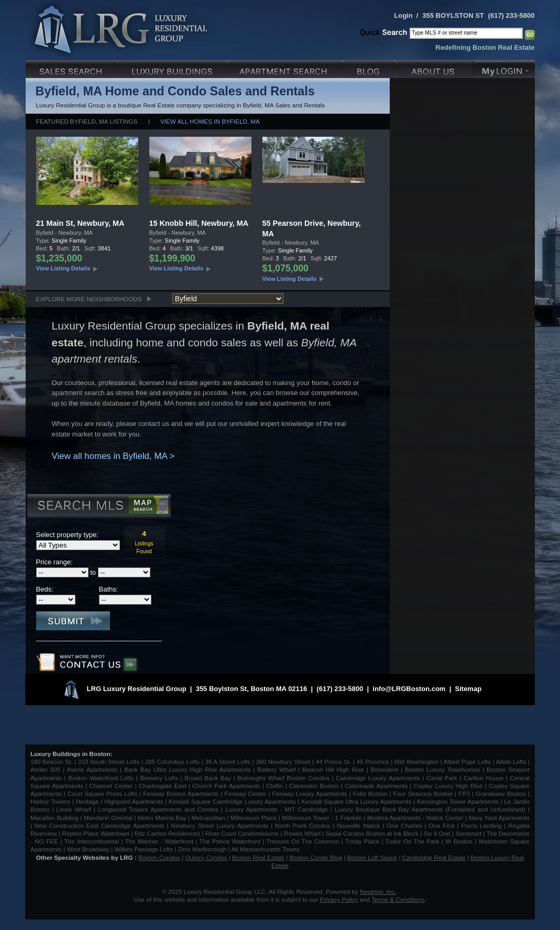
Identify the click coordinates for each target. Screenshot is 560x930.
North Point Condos (303, 825)
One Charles (404, 825)
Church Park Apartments (226, 786)
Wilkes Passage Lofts (144, 849)
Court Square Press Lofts (102, 794)
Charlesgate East (163, 786)
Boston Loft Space (372, 857)
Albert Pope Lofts (467, 762)
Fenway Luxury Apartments (310, 794)
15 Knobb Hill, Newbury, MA (199, 223)
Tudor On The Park (413, 841)
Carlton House (484, 778)
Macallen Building (54, 818)
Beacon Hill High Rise (333, 769)
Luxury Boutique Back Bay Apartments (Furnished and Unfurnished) (430, 809)
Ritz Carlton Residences (167, 833)
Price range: (54, 562)
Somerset (468, 833)
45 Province (373, 762)
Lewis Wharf (74, 809)
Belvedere (385, 769)
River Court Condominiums (242, 833)
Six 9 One (437, 833)
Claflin (276, 786)
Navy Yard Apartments (499, 818)
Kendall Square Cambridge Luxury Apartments (233, 801)
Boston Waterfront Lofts (101, 778)
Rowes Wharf (302, 833)
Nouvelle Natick (359, 825)
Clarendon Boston (314, 786)
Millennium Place (254, 818)
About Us (435, 68)
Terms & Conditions (398, 899)
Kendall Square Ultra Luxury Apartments (356, 801)
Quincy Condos (206, 857)
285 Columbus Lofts (172, 762)
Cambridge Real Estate (434, 857)
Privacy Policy (339, 899)
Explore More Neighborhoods (89, 299)
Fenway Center (246, 794)
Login (403, 15)
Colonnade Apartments (376, 786)
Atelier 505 (47, 769)
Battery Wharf (276, 769)
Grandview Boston (501, 794)
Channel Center (111, 786)
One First (442, 825)
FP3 (465, 794)
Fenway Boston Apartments (181, 794)
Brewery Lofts (159, 778)
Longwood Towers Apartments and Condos (158, 809)
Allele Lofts (511, 762)
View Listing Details (63, 268)
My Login (504, 68)
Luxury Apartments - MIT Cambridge (276, 809)
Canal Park (442, 778)
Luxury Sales (72, 68)
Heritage (87, 801)
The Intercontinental (91, 841)
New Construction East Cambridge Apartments (100, 825)
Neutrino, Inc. (378, 891)
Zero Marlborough (202, 849)
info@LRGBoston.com (409, 689)
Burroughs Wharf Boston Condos (283, 778)
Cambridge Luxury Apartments (378, 778)
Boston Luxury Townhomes (442, 769)
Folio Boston (370, 794)
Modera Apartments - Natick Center (415, 818)
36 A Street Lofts (228, 762)
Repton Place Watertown (96, 833)
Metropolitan (209, 818)
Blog (370, 68)
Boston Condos (159, 857)
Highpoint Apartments (135, 801)
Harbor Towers (50, 801)
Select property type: (67, 535)
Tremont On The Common (303, 841)
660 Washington (416, 762)
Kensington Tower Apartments (458, 801)
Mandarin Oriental (108, 818)
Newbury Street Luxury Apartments (219, 825)
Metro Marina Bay (162, 818)
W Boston (460, 841)
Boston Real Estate (258, 857)
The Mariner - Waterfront (159, 841)
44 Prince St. (334, 762)
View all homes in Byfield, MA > (113, 456)
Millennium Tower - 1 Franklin (322, 818)
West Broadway (88, 849)
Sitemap (469, 689)
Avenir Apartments (92, 769)
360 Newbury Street (283, 762)
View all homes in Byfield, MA (210, 121)
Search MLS (98, 507)
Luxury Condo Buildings (173, 68)
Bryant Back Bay (208, 778)
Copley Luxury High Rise (448, 786)
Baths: (109, 589)
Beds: (45, 589)
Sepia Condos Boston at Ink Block (372, 833)
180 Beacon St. (52, 762)
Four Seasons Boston (424, 794)
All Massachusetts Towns (266, 849)
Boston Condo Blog (316, 857)
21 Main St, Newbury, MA (80, 223)
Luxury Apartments (286, 68)
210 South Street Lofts (109, 762)
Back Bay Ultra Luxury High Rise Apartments (187, 769)
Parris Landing (481, 825)
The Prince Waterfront (230, 841)
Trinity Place (363, 841)
